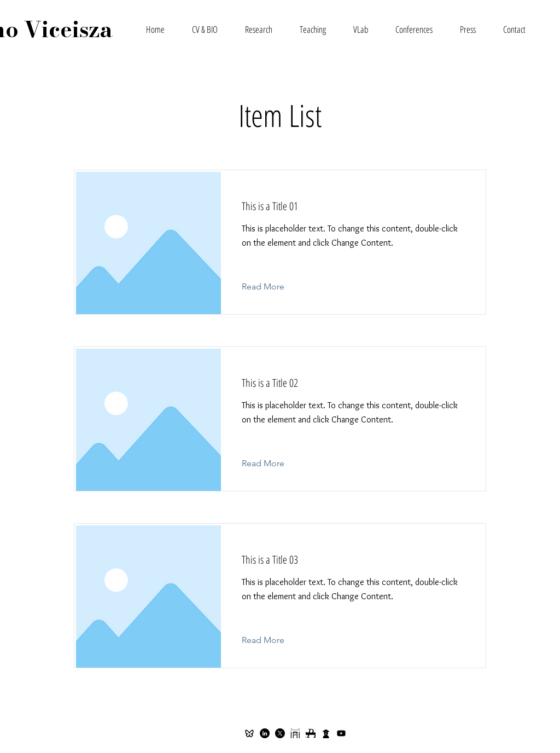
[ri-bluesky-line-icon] (249, 733)
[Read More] (272, 287)
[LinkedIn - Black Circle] (265, 733)
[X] (280, 733)
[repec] (311, 733)
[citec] (326, 733)
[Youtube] (341, 733)
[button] (259, 29)
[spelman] (295, 733)
